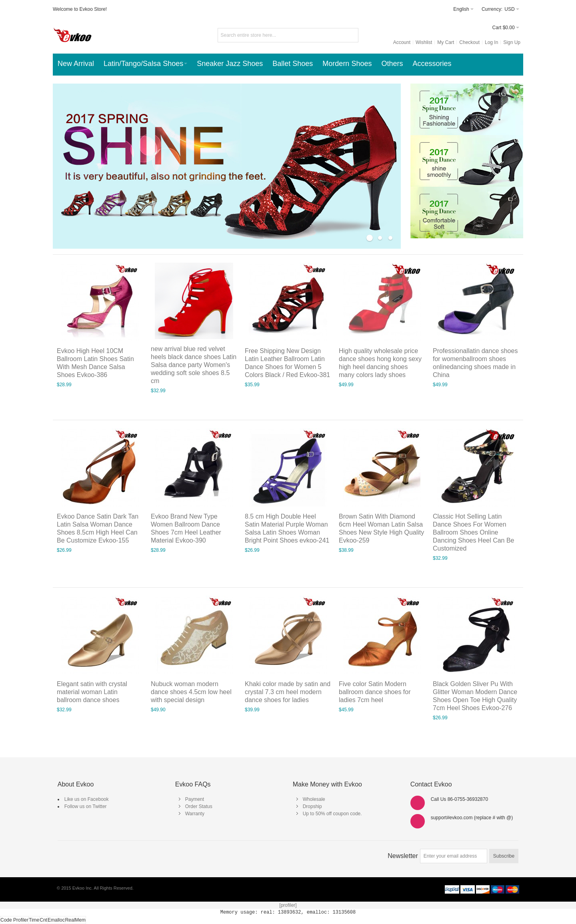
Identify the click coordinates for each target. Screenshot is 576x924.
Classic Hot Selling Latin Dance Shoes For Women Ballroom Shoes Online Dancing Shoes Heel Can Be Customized (473, 532)
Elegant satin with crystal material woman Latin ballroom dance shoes (92, 692)
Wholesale (314, 799)
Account (402, 42)
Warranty (195, 814)
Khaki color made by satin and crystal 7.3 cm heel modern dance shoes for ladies (288, 692)
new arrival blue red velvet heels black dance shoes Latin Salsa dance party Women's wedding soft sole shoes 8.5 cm (194, 365)
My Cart (446, 42)
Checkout (469, 42)
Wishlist (424, 42)
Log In (491, 42)
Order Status (199, 806)
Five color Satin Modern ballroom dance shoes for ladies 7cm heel (375, 692)
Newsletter (403, 856)
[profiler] (288, 905)
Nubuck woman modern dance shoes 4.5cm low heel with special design (191, 692)
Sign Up (512, 42)
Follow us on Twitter (86, 806)
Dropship (312, 806)
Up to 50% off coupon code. (332, 814)
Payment (195, 799)
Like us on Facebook (87, 799)
